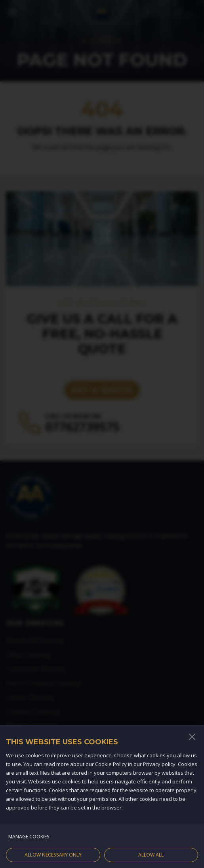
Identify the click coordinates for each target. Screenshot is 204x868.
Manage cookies (29, 843)
